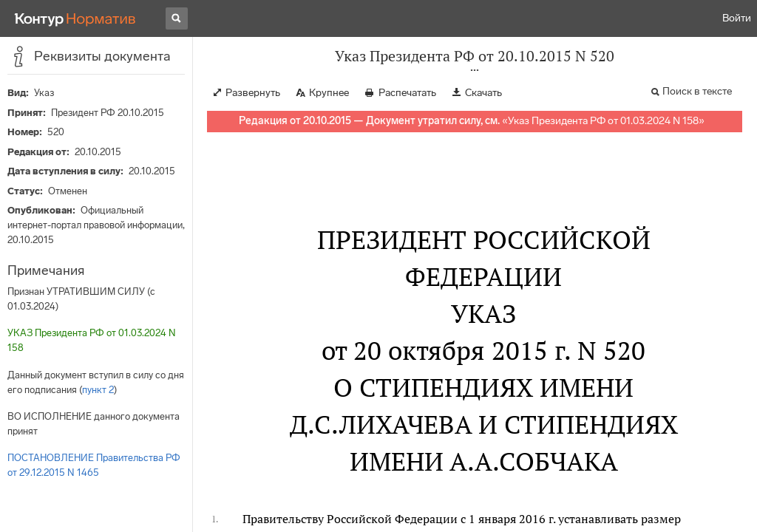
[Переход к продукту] (75, 18)
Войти (737, 18)
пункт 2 (98, 390)
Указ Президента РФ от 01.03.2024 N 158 (603, 121)
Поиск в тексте (697, 91)
